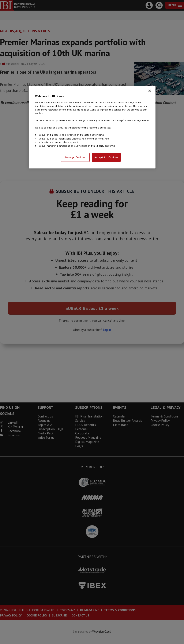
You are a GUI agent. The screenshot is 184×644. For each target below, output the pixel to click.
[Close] (150, 91)
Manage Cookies (75, 157)
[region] (92, 127)
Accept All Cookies (106, 157)
